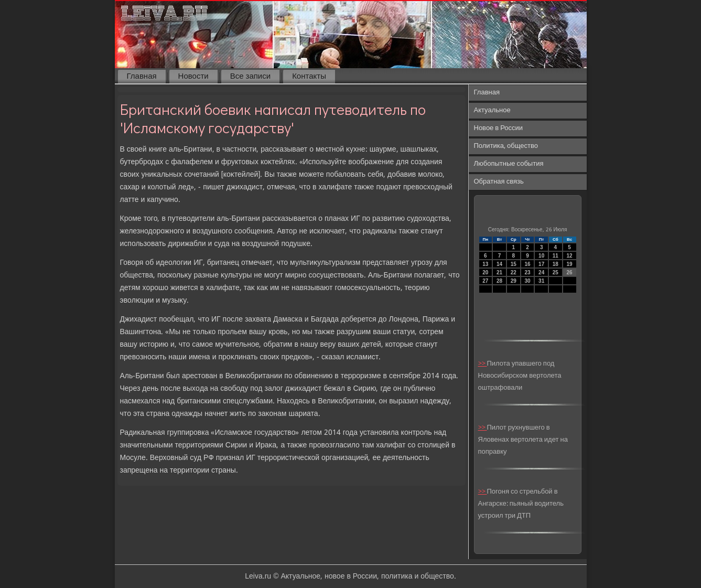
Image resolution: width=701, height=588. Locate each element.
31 (541, 281)
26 (570, 272)
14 (499, 264)
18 (556, 264)
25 (556, 272)
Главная (142, 77)
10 (541, 256)
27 (485, 281)
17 (541, 264)
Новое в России (499, 128)
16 (527, 264)
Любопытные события (509, 164)
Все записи (250, 77)
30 (527, 281)
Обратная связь (499, 182)
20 (485, 272)
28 (499, 281)
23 (527, 272)
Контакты (309, 77)
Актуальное (492, 110)
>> (483, 364)
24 (541, 272)
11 (556, 256)
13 (485, 264)
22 (514, 272)
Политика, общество (506, 146)
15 (514, 264)
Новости (193, 77)
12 (570, 256)
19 (570, 264)
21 (499, 272)
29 (514, 281)
